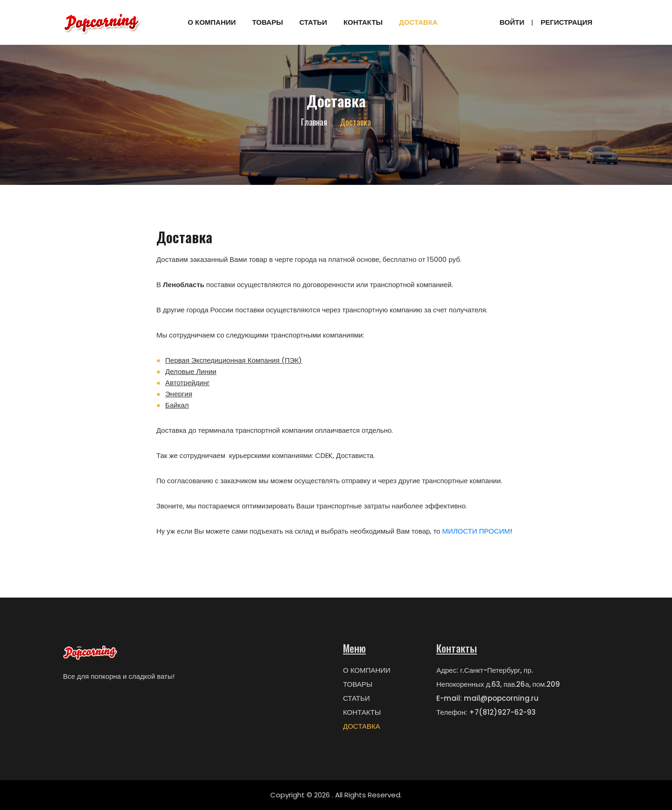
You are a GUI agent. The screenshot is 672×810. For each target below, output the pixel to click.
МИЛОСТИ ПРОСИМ (476, 531)
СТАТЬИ (313, 22)
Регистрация (566, 22)
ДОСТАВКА (418, 22)
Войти (512, 22)
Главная (314, 122)
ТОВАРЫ (267, 22)
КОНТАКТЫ (363, 22)
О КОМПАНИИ (212, 22)
